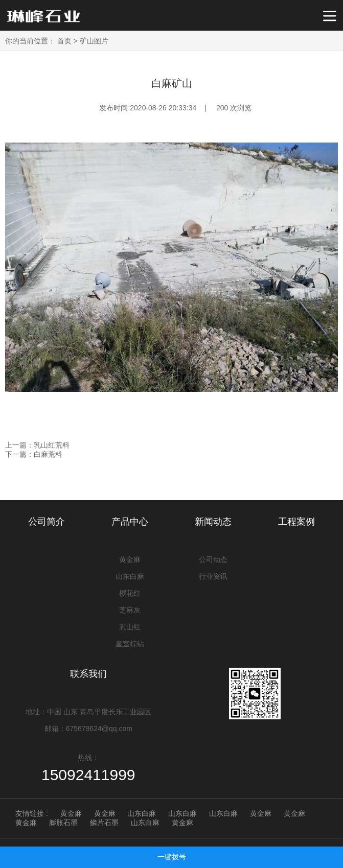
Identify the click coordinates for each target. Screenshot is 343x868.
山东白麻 (130, 576)
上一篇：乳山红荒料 (37, 445)
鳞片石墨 (104, 823)
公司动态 (213, 559)
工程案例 (296, 522)
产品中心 (130, 522)
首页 (64, 41)
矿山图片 (94, 41)
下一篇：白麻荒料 (34, 454)
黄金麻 (130, 559)
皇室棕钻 (130, 644)
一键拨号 (172, 857)
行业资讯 (213, 576)
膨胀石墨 (63, 823)
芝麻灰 (130, 610)
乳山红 (130, 627)
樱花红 (130, 593)
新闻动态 (213, 522)
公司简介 (47, 522)
